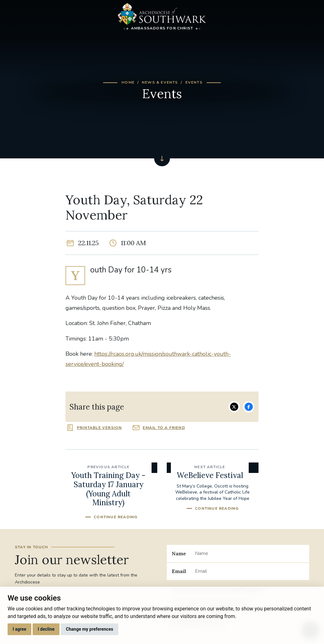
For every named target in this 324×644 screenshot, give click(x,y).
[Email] (249, 571)
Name (179, 553)
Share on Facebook (249, 407)
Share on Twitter (234, 407)
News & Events (160, 82)
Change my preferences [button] (89, 629)
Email (179, 571)
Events (194, 82)
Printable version (99, 428)
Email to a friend (164, 428)
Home (128, 82)
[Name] (249, 553)
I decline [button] (46, 629)
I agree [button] (19, 629)
